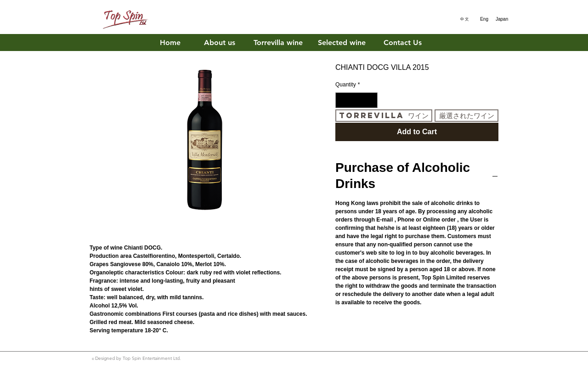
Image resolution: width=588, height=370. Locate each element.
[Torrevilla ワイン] (384, 116)
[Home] (170, 43)
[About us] (219, 43)
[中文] (463, 19)
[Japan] (502, 19)
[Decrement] (342, 100)
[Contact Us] (403, 43)
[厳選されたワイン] (466, 116)
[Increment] (371, 100)
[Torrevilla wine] (278, 43)
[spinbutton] (356, 100)
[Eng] (482, 19)
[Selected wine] (342, 43)
